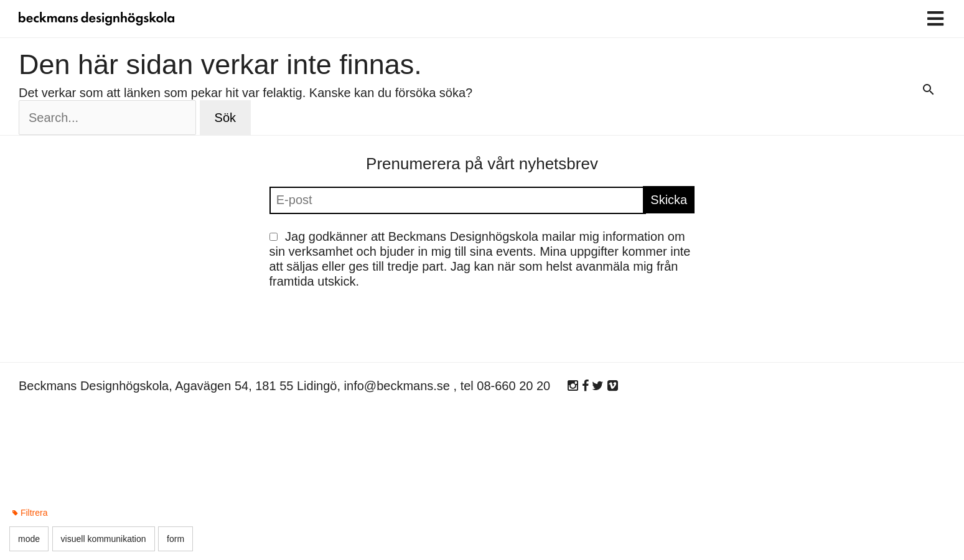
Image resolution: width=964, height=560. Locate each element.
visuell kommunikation (104, 539)
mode (29, 539)
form (175, 539)
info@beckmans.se (397, 386)
